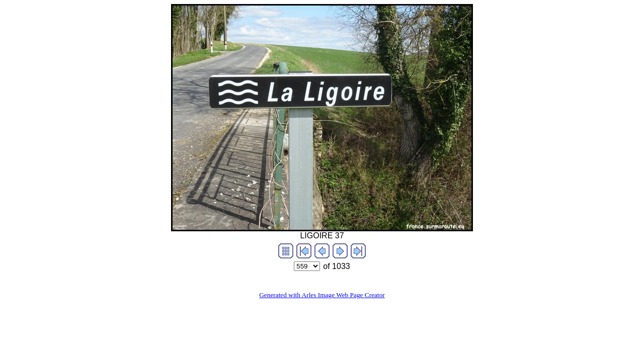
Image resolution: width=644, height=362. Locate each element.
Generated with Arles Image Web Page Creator (322, 295)
